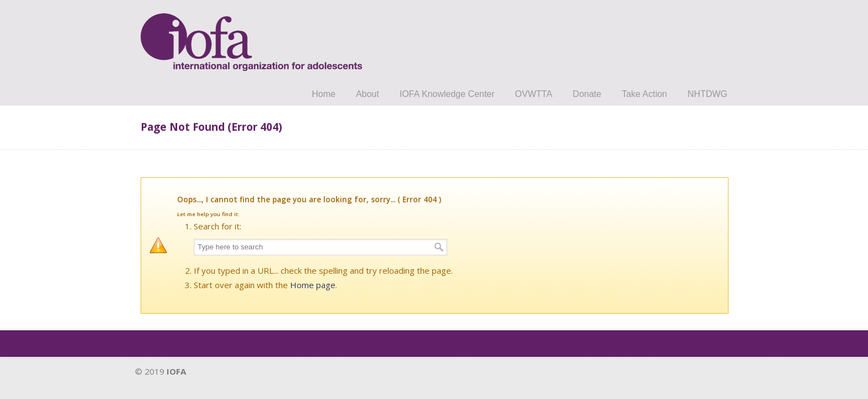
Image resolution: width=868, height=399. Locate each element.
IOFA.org (251, 37)
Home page (313, 285)
